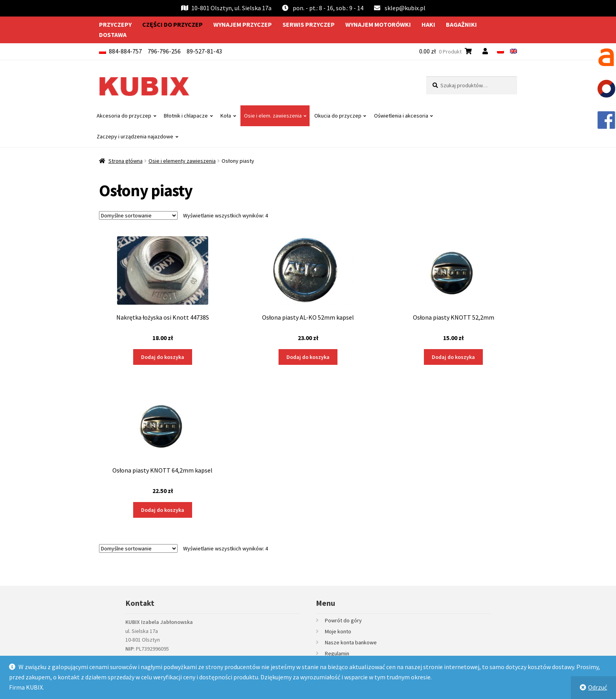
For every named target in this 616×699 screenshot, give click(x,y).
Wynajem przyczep (243, 24)
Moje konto (338, 631)
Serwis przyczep (309, 24)
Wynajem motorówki (378, 24)
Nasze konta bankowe (351, 642)
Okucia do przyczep (338, 116)
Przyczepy (115, 24)
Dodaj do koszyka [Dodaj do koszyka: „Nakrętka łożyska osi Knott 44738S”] (163, 357)
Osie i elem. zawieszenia (273, 116)
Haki (428, 24)
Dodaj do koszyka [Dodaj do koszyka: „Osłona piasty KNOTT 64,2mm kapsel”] (163, 510)
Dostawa (113, 35)
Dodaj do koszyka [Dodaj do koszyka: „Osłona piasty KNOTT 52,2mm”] (453, 357)
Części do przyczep (172, 24)
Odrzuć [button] (598, 687)
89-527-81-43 (204, 51)
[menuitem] (500, 51)
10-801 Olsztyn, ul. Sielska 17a (226, 8)
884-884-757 (125, 51)
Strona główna (126, 161)
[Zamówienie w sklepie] (138, 215)
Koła (226, 116)
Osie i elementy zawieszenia (182, 161)
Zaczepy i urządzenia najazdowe (135, 136)
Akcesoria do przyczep (124, 116)
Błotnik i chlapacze (186, 116)
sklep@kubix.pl (405, 8)
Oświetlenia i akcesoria (401, 116)
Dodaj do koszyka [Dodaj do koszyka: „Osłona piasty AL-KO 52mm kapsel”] (308, 357)
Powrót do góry (343, 620)
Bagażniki (461, 24)
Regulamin (337, 653)
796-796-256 (164, 51)
